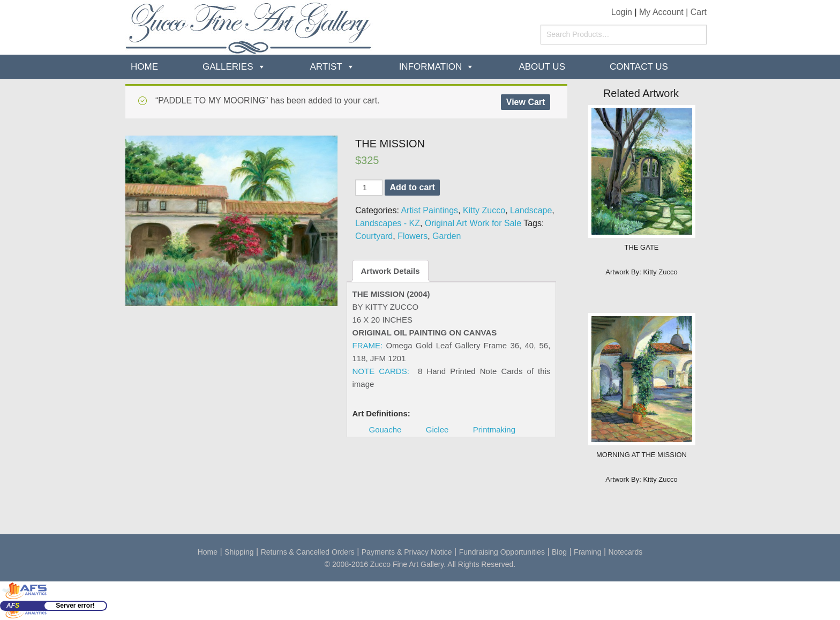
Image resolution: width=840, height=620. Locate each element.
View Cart (526, 102)
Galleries (228, 67)
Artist (326, 67)
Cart (699, 12)
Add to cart (412, 187)
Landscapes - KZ (388, 223)
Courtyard (374, 236)
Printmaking (494, 429)
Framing (587, 552)
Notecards (626, 552)
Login (622, 12)
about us (542, 67)
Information (431, 67)
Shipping (239, 552)
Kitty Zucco (484, 210)
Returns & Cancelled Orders (308, 552)
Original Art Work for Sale (473, 223)
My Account (661, 12)
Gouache (385, 429)
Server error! (75, 606)
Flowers (412, 236)
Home (144, 67)
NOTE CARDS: (381, 371)
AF (13, 606)
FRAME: (368, 345)
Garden (447, 236)
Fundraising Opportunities (502, 552)
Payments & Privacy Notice (407, 552)
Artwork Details (391, 271)
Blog (559, 552)
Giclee (437, 429)
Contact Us (639, 67)
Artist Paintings (429, 210)
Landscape (531, 210)
